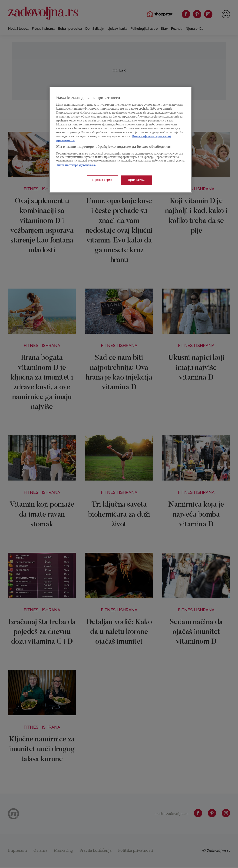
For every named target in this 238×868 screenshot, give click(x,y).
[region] (121, 140)
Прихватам (136, 180)
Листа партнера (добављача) (76, 166)
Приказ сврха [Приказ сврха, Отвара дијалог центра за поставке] (102, 180)
